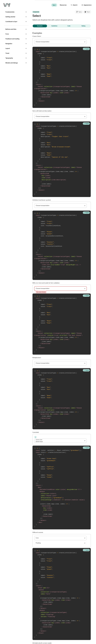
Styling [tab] (83, 26)
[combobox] (60, 42)
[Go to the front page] (7, 5)
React (87, 12)
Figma (79, 12)
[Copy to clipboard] (86, 49)
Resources (63, 5)
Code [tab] (69, 26)
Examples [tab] (40, 26)
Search (74, 5)
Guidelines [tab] (54, 26)
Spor (54, 5)
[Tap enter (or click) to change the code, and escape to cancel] (62, 77)
